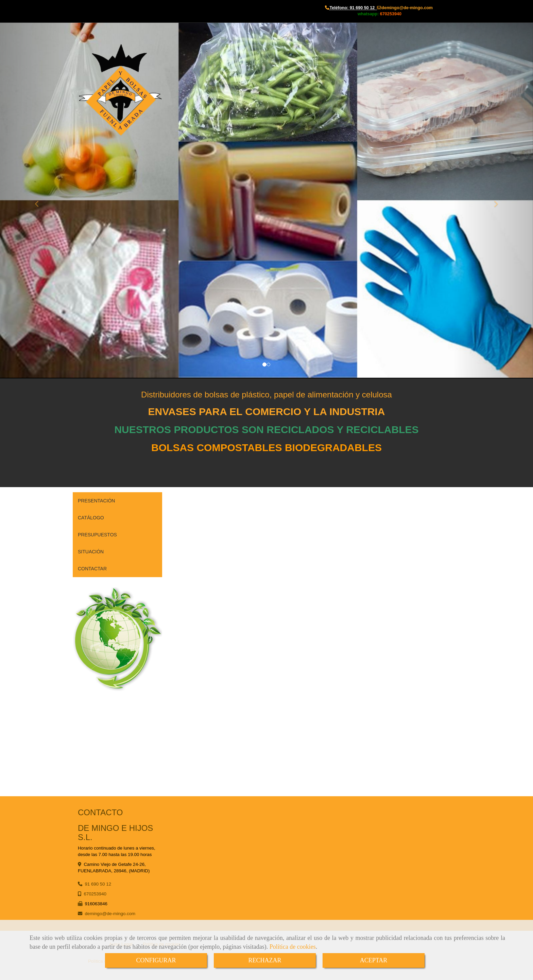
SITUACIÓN (91, 552)
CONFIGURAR (156, 960)
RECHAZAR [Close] (265, 960)
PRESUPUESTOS (97, 535)
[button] (40, 201)
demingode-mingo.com (407, 8)
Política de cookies (293, 947)
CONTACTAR (92, 569)
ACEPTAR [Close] (374, 960)
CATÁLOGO (91, 518)
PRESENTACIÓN (96, 501)
